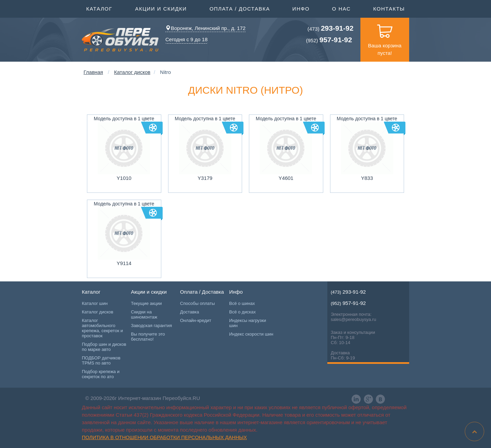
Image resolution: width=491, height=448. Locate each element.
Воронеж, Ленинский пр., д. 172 (205, 28)
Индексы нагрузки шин (248, 323)
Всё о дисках (242, 312)
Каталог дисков (132, 72)
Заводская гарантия (151, 326)
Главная (93, 72)
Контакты (389, 9)
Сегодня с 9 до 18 (187, 39)
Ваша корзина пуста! (385, 37)
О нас (341, 9)
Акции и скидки (161, 8)
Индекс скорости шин (251, 334)
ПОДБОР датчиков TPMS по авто (101, 360)
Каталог (99, 8)
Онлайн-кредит (196, 320)
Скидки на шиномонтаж (144, 314)
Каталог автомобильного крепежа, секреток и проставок (102, 328)
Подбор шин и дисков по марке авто (104, 347)
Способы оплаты (197, 303)
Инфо (301, 8)
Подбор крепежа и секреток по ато (101, 374)
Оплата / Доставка (240, 8)
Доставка (190, 312)
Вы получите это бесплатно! (148, 337)
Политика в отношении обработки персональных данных (164, 437)
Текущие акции (146, 303)
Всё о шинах (242, 303)
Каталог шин (95, 303)
